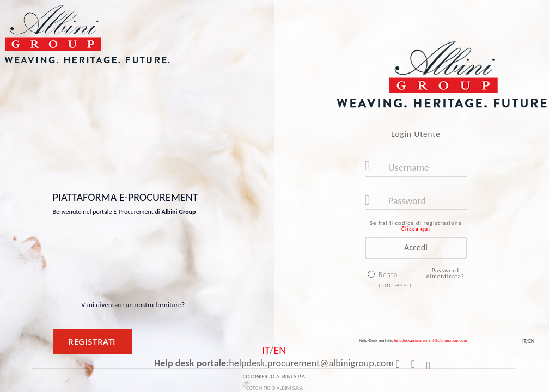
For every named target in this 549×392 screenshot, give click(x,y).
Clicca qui (416, 229)
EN (531, 341)
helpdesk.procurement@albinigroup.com (430, 340)
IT (524, 341)
